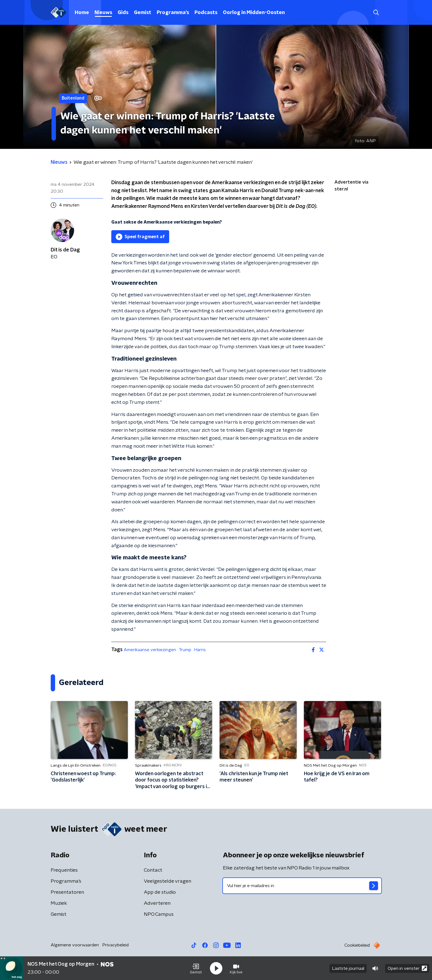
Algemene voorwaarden (75, 945)
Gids (123, 13)
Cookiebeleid (357, 945)
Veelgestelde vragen (168, 881)
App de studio (160, 892)
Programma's (173, 13)
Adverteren (157, 903)
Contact (153, 870)
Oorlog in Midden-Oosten (254, 13)
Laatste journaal (348, 968)
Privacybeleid (115, 945)
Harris (200, 650)
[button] (196, 968)
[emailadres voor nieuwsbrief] (302, 886)
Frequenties (64, 870)
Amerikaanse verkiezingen (150, 650)
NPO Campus (159, 914)
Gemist (143, 13)
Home (82, 13)
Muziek (59, 903)
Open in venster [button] (407, 968)
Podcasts (206, 13)
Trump (185, 650)
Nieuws (103, 13)
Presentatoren (67, 892)
